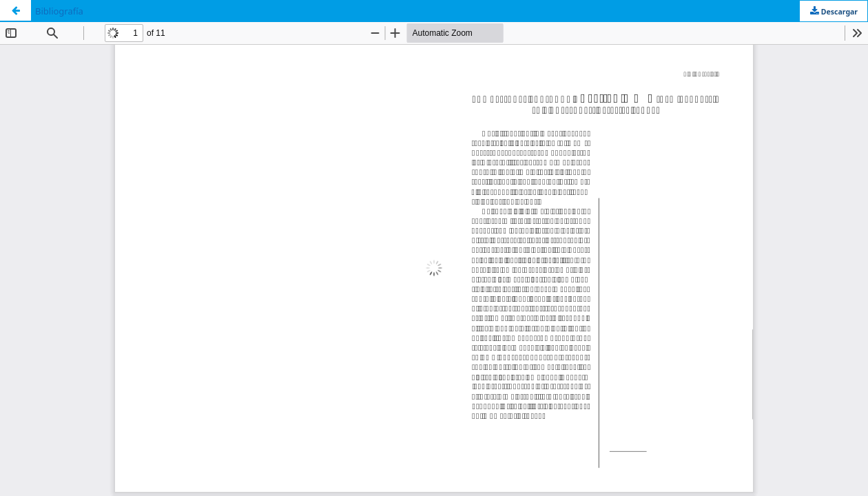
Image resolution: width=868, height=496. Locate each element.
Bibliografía (59, 11)
